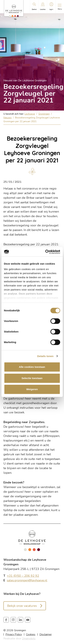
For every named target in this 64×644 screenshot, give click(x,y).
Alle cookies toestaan (32, 367)
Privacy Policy (14, 634)
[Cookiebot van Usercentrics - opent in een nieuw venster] (46, 252)
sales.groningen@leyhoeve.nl (27, 580)
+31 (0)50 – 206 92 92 (23, 576)
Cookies (31, 634)
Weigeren (32, 389)
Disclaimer (46, 634)
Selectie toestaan (32, 378)
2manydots (29, 639)
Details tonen (45, 356)
